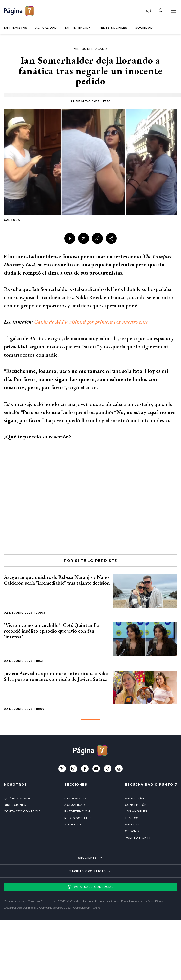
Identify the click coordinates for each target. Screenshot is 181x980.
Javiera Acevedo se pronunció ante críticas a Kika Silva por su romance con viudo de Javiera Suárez (56, 676)
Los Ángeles (136, 811)
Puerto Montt (138, 838)
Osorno (132, 831)
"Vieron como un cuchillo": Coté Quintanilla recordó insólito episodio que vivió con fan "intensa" (51, 631)
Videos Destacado (91, 49)
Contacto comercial (23, 811)
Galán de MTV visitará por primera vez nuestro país (91, 322)
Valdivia (132, 825)
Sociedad (144, 28)
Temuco (132, 818)
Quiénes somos (17, 799)
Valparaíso (135, 799)
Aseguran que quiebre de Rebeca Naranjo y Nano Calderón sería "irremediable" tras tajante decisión (57, 580)
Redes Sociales (113, 28)
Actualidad (46, 28)
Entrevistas (16, 28)
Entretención (78, 28)
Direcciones (15, 805)
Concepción (136, 805)
